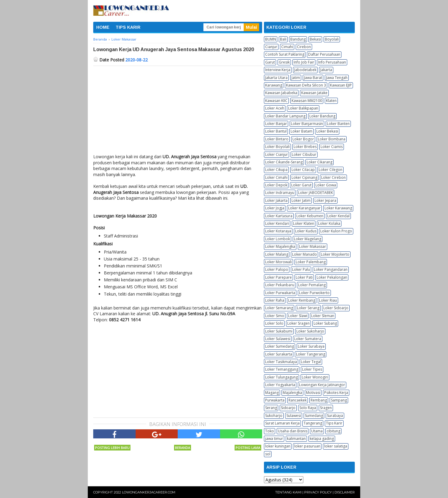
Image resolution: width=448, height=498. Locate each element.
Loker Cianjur (277, 154)
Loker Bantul (276, 131)
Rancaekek (298, 400)
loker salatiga (336, 446)
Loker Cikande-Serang (284, 162)
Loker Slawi (298, 316)
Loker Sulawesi (278, 339)
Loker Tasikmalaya (281, 362)
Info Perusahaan (332, 62)
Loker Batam (301, 131)
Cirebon (304, 47)
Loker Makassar (313, 246)
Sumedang (314, 416)
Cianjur (271, 47)
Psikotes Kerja (336, 393)
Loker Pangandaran (331, 269)
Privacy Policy (318, 492)
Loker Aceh (275, 108)
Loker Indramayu (280, 193)
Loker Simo (275, 316)
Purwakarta (275, 400)
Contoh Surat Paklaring (285, 54)
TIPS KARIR (128, 27)
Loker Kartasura (279, 216)
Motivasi (313, 393)
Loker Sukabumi (279, 331)
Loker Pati (304, 277)
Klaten (331, 101)
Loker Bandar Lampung (285, 116)
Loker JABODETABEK (316, 193)
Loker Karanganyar (304, 208)
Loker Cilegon (331, 170)
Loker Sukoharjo (310, 331)
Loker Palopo (277, 269)
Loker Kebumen (310, 216)
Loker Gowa (326, 185)
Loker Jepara (325, 200)
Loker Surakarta (279, 354)
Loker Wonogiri (315, 377)
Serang (271, 408)
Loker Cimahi (276, 177)
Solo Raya (308, 408)
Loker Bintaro (277, 139)
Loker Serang (308, 308)
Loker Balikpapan (303, 108)
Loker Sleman (323, 316)
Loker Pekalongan (332, 277)
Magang (272, 393)
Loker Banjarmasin (307, 124)
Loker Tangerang (311, 354)
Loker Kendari (277, 223)
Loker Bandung (322, 116)
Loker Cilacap (303, 170)
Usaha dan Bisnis (293, 431)
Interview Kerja (278, 70)
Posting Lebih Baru (112, 448)
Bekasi (315, 39)
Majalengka (292, 393)
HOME (103, 27)
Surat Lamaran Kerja (282, 423)
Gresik (284, 62)
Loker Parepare (278, 277)
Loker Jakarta (276, 200)
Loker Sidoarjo (336, 308)
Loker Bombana (332, 139)
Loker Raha (275, 300)
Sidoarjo (288, 408)
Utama (317, 431)
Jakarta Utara (276, 78)
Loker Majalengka (280, 246)
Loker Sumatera (308, 339)
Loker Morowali (278, 262)
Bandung (298, 39)
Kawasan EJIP (341, 85)
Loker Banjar (276, 124)
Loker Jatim (301, 200)
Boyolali (332, 39)
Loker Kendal (338, 216)
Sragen (326, 408)
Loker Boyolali (277, 147)
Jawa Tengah (337, 78)
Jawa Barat (313, 78)
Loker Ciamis (332, 147)
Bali (283, 39)
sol (268, 454)
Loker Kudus (306, 231)
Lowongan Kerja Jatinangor (322, 385)
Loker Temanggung (282, 369)
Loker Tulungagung (282, 377)
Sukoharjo (274, 416)
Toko (270, 431)
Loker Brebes (305, 147)
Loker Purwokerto (314, 293)
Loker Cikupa (276, 170)
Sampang (339, 400)
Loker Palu (301, 269)
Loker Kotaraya (278, 231)
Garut (270, 62)
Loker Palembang (311, 262)
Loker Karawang (338, 208)
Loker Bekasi (327, 131)
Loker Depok (276, 185)
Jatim (296, 78)
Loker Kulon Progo (336, 231)
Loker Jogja (275, 208)
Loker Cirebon (333, 177)
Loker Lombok (278, 239)
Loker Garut (301, 185)
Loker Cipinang (304, 177)
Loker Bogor (303, 139)
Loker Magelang (308, 239)
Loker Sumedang (280, 346)
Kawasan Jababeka (281, 93)
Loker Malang (277, 254)
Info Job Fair (304, 62)
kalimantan (296, 439)
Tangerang (313, 423)
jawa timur (274, 439)
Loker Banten (338, 124)
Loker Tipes (312, 369)
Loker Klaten (304, 223)
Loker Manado (305, 254)
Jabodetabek (305, 70)
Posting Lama (248, 448)
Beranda (183, 448)
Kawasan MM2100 (307, 101)
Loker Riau (328, 300)
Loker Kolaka (329, 223)
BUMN (271, 39)
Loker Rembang (302, 300)
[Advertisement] (178, 111)
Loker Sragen (298, 323)
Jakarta (326, 70)
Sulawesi (294, 416)
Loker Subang (325, 323)
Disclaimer (345, 492)
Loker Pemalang (312, 285)
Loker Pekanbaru (280, 285)
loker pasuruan (307, 446)
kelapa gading (322, 439)
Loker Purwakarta (280, 293)
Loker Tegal (311, 362)
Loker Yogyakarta (280, 385)
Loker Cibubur (304, 154)
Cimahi (287, 47)
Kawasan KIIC (276, 101)
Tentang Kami (288, 492)
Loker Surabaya (311, 346)
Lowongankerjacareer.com (149, 492)
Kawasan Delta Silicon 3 (306, 85)
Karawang (274, 85)
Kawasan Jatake (314, 93)
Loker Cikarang (320, 162)
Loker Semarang (279, 308)
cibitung (333, 431)
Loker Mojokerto (335, 254)
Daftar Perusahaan (324, 54)
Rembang (319, 400)
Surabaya (335, 416)
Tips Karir (334, 423)
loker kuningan (278, 446)
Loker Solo (274, 323)
